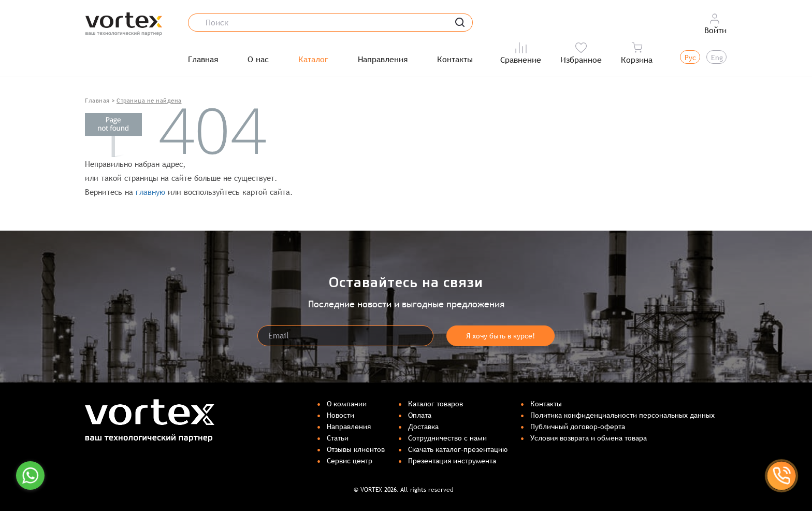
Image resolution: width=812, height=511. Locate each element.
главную (150, 192)
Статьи (338, 438)
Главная (203, 60)
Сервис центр (350, 461)
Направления (383, 60)
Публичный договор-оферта (578, 427)
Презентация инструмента (452, 461)
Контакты (455, 60)
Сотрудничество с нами (447, 438)
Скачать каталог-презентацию (458, 449)
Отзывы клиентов (356, 449)
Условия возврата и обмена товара (589, 438)
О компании (347, 404)
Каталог (313, 60)
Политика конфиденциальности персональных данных (622, 415)
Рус (690, 58)
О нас (258, 60)
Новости (340, 415)
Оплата (420, 415)
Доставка (423, 427)
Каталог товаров (436, 404)
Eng (717, 58)
